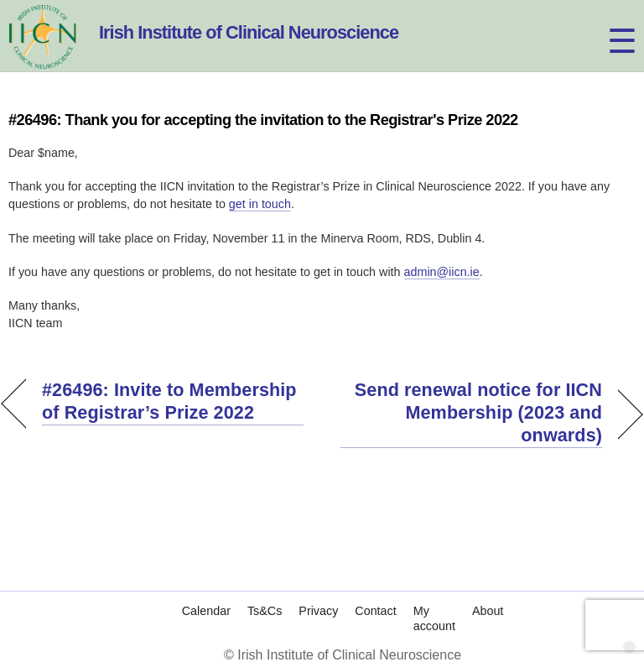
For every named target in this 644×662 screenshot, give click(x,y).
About (488, 594)
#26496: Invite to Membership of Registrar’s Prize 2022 (169, 401)
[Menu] (607, 23)
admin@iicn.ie (442, 272)
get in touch (260, 204)
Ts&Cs (265, 594)
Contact (375, 594)
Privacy (318, 594)
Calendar (206, 594)
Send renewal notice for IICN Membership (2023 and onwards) (471, 412)
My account (434, 602)
